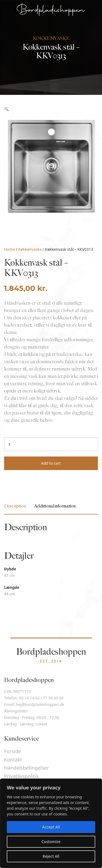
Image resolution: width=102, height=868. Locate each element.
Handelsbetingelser (27, 768)
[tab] (15, 506)
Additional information (55, 506)
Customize (51, 842)
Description (15, 506)
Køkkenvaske (30, 249)
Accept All (51, 827)
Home (10, 249)
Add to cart (51, 463)
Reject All (51, 856)
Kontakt (13, 760)
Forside (13, 751)
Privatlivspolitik (21, 776)
